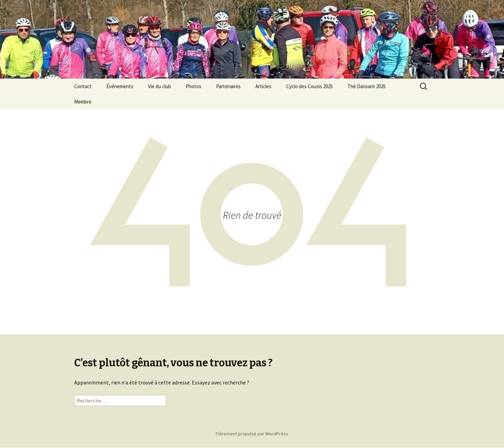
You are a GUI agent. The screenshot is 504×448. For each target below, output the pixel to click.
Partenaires (228, 86)
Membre (83, 102)
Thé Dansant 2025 (367, 86)
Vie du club (160, 86)
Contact (83, 86)
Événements (120, 86)
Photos (194, 86)
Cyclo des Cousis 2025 (309, 86)
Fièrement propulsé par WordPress (252, 434)
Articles (263, 86)
